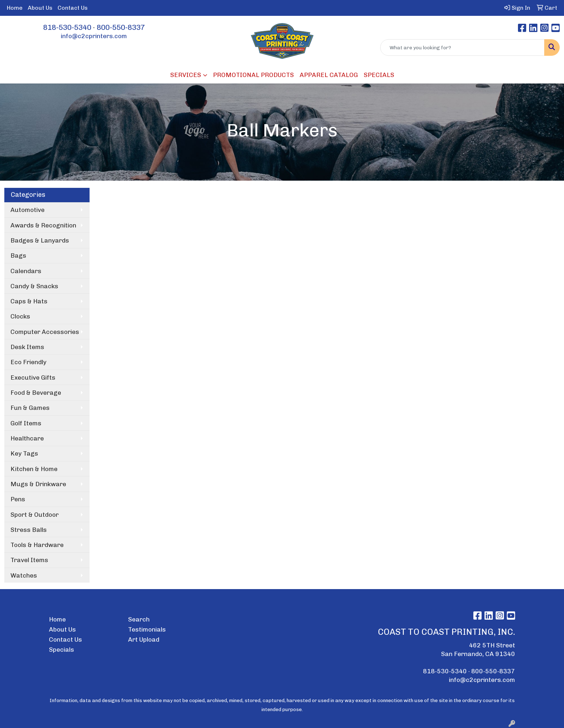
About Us (40, 8)
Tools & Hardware (37, 545)
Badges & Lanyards (40, 240)
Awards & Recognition (43, 225)
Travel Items (29, 560)
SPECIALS (379, 75)
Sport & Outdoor (35, 515)
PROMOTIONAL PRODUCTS (253, 75)
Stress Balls (29, 530)
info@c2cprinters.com (94, 36)
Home (15, 8)
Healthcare (27, 438)
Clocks (20, 316)
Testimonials (147, 629)
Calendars (26, 271)
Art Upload (144, 639)
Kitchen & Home (34, 469)
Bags (18, 256)
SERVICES (186, 75)
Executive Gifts (33, 377)
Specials (62, 650)
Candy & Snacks (34, 286)
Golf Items (26, 423)
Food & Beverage (36, 393)
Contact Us (73, 8)
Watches (24, 575)
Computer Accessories (45, 332)
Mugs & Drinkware (38, 484)
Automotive (28, 210)
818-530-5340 (67, 27)
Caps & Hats (29, 301)
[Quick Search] (462, 48)
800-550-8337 (121, 27)
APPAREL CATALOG (329, 75)
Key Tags (24, 453)
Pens (18, 499)
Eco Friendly (28, 362)
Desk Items (27, 347)
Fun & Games (30, 408)
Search (139, 619)
